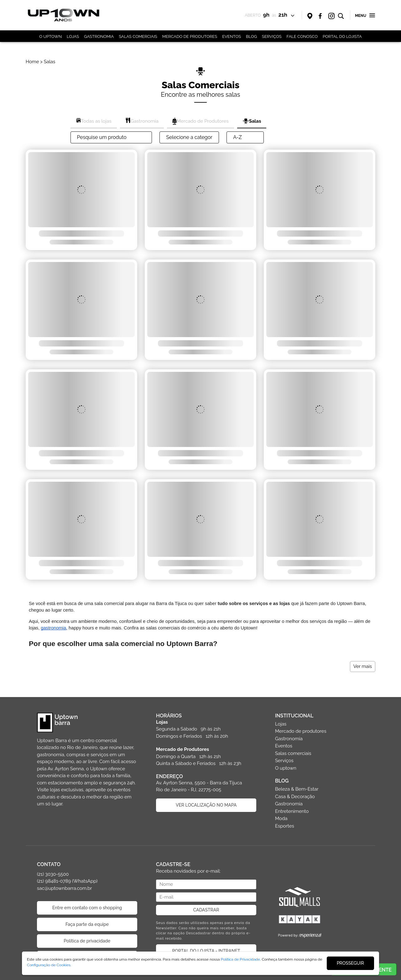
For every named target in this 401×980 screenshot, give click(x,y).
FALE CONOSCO (302, 36)
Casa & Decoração (295, 797)
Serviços (284, 761)
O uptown (286, 768)
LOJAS (73, 36)
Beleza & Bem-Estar (297, 789)
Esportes (285, 826)
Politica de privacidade (87, 941)
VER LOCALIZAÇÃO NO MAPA (206, 805)
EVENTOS (232, 36)
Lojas (281, 724)
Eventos (284, 746)
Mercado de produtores (301, 731)
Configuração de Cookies (49, 965)
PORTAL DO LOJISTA (342, 36)
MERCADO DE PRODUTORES (190, 36)
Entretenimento (292, 811)
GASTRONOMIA (99, 36)
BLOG (251, 36)
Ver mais (363, 666)
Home (32, 62)
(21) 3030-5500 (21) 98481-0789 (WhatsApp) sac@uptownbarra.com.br (67, 881)
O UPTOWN (50, 36)
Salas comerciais (293, 753)
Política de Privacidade (241, 959)
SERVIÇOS (272, 36)
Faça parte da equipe (87, 924)
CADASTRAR (206, 910)
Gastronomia (289, 739)
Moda (281, 818)
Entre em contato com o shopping (87, 908)
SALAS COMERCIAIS (138, 36)
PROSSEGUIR (350, 963)
